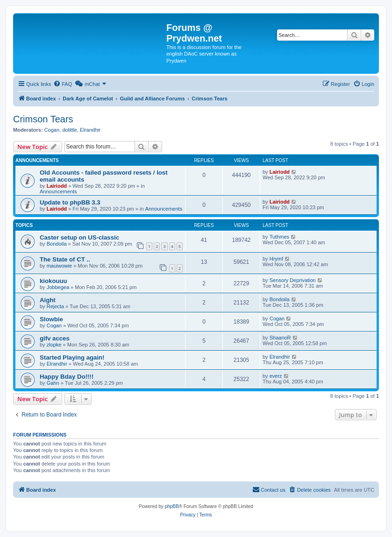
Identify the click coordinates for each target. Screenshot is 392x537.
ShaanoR (280, 338)
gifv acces (55, 338)
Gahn (53, 383)
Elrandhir (90, 130)
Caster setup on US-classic (79, 237)
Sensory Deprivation (293, 280)
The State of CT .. (65, 259)
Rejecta (55, 306)
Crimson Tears (43, 119)
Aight (48, 300)
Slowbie (51, 319)
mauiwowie (59, 266)
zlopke (54, 345)
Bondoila (57, 244)
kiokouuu (53, 281)
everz (276, 376)
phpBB (172, 506)
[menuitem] (63, 84)
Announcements (58, 191)
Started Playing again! (72, 357)
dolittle (70, 130)
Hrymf (276, 259)
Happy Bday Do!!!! (67, 377)
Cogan (52, 130)
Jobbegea (58, 287)
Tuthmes (279, 237)
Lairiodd (57, 186)
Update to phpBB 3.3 (70, 202)
